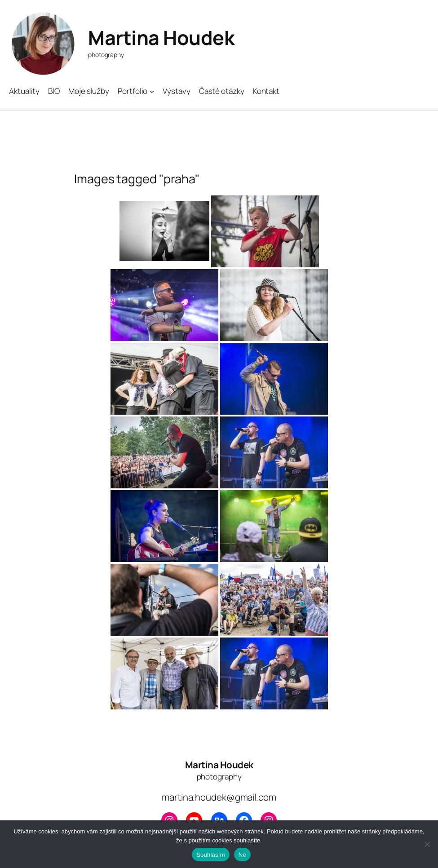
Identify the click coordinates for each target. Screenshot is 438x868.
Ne (242, 855)
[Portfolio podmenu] (152, 91)
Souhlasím (211, 855)
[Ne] (427, 844)
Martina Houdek (161, 38)
